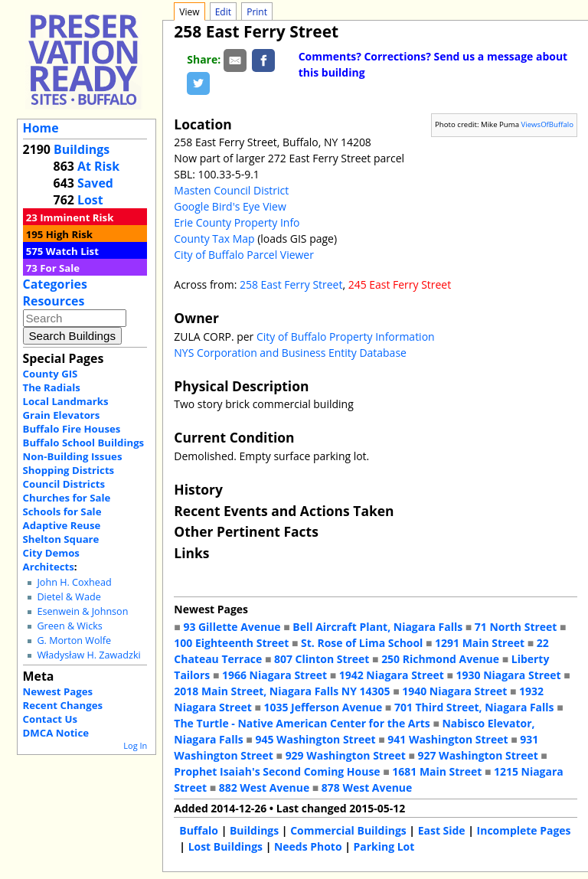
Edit (223, 12)
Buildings (82, 149)
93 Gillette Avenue (232, 627)
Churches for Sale (67, 498)
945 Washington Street (315, 739)
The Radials (52, 387)
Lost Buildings (225, 846)
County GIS (51, 374)
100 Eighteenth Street (231, 643)
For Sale (60, 268)
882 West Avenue (264, 788)
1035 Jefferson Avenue (323, 707)
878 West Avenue (367, 788)
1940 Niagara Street (454, 691)
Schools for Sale (62, 511)
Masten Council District (231, 190)
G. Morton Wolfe (74, 640)
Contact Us (50, 719)
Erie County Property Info (237, 222)
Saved (95, 183)
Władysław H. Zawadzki (88, 655)
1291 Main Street (480, 643)
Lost (90, 200)
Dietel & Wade (69, 597)
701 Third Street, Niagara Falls (474, 707)
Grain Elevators (62, 415)
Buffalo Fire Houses (72, 429)
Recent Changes (63, 705)
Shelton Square (61, 539)
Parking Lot (384, 846)
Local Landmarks (66, 401)
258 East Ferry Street (291, 284)
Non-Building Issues (73, 456)
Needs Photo (308, 846)
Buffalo (199, 830)
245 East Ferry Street (400, 284)
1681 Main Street (437, 771)
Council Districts (64, 484)
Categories (55, 284)
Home (41, 128)
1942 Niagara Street (392, 675)
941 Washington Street (448, 739)
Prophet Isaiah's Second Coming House (277, 771)
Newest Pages (58, 691)
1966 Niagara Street (274, 675)
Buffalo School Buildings (84, 443)
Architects (49, 567)
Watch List (72, 251)
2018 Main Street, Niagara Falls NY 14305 (282, 691)
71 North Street (516, 627)
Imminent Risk (77, 217)
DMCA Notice (56, 733)
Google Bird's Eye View (230, 206)
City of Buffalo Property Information (346, 337)
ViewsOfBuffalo (548, 124)
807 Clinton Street (322, 659)
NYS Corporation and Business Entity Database (290, 353)
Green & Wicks (69, 626)
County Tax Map (214, 239)
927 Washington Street (478, 755)
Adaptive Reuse (62, 525)
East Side (442, 830)
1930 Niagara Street (509, 675)
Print (257, 12)
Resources (54, 301)
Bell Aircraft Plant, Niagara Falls (377, 627)
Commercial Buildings (348, 830)
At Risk (98, 166)
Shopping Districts (69, 470)
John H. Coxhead (74, 582)
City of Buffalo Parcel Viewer (244, 255)
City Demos (51, 553)
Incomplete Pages (524, 830)
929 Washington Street (346, 755)
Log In (135, 745)
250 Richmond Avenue (440, 659)
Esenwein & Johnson (82, 611)
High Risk (69, 234)
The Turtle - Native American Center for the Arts (302, 723)
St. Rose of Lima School (362, 643)
